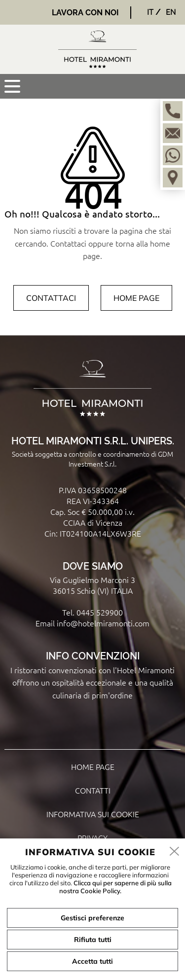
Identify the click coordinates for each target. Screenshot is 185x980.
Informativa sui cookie (93, 814)
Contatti (93, 790)
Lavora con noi (85, 13)
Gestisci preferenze (92, 918)
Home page (136, 298)
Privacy (92, 837)
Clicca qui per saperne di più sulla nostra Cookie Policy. (115, 887)
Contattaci (51, 298)
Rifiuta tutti (93, 940)
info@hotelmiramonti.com (103, 623)
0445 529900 (100, 612)
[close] (175, 852)
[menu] (12, 86)
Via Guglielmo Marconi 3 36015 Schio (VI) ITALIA (92, 585)
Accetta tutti (92, 961)
